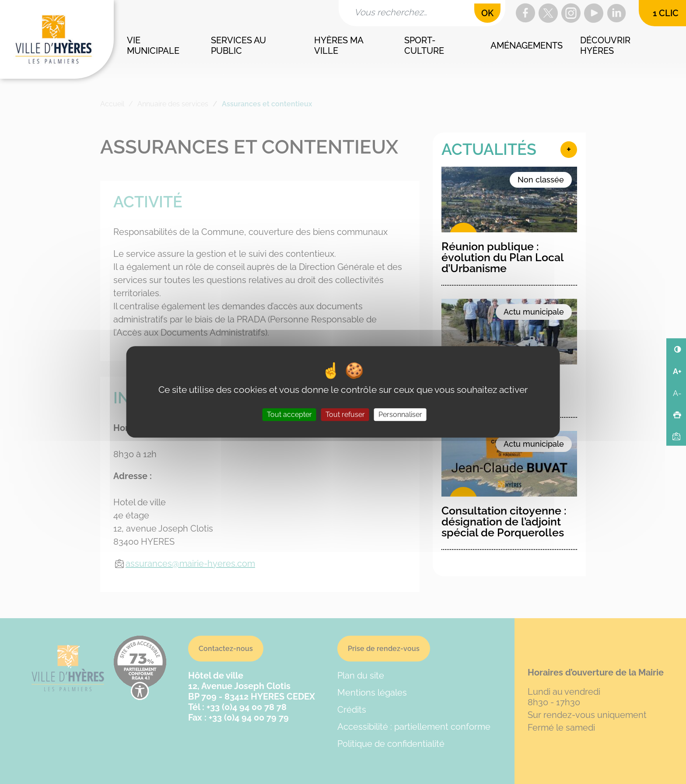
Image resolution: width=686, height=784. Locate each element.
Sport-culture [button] (424, 45)
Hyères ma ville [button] (339, 45)
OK (487, 13)
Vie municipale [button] (153, 45)
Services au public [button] (240, 45)
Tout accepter (289, 415)
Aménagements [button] (527, 45)
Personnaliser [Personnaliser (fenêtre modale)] (400, 415)
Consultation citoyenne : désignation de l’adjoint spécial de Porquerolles (504, 521)
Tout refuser (345, 415)
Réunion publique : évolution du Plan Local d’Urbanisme (502, 257)
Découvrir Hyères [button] (606, 45)
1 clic (666, 13)
